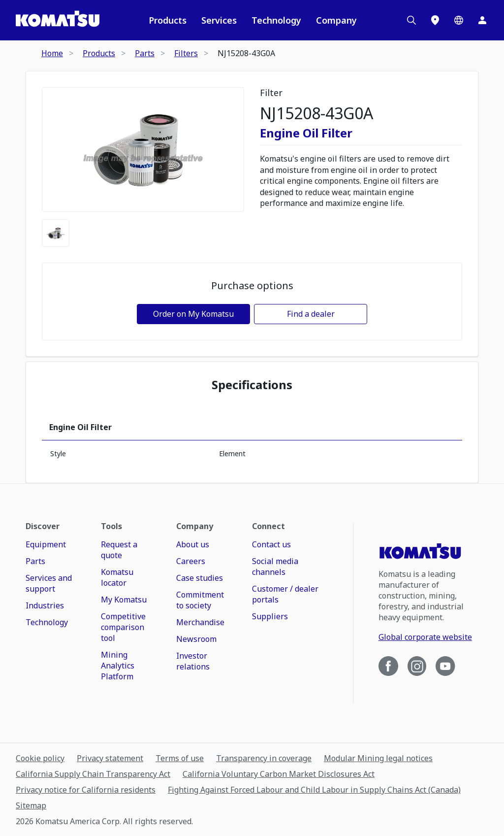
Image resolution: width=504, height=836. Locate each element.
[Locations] (435, 20)
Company (336, 20)
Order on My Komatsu (193, 314)
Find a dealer (311, 314)
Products (168, 20)
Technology (276, 20)
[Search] (411, 20)
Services (219, 20)
